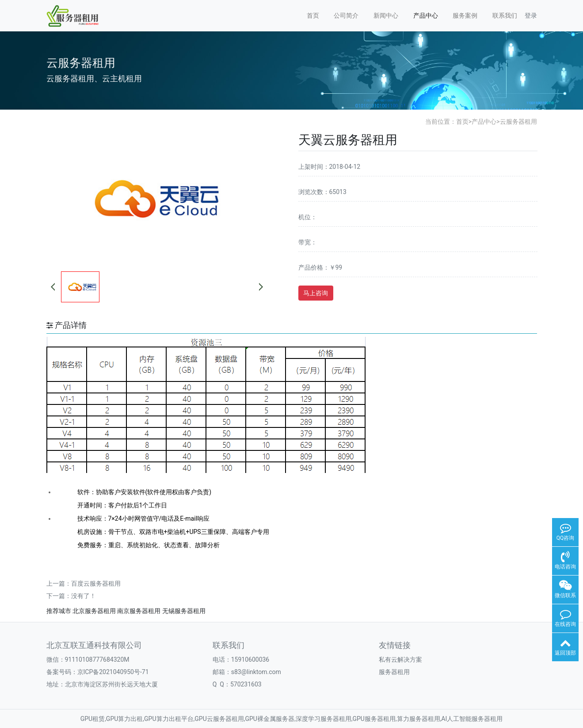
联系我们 (505, 15)
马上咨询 (316, 293)
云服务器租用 (518, 122)
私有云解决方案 (400, 659)
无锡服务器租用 (184, 611)
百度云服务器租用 (96, 583)
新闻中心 (386, 15)
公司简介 (346, 15)
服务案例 (465, 15)
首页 (313, 15)
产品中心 (426, 15)
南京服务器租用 (139, 611)
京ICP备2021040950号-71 (113, 672)
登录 (531, 15)
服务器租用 (394, 672)
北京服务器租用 (94, 611)
